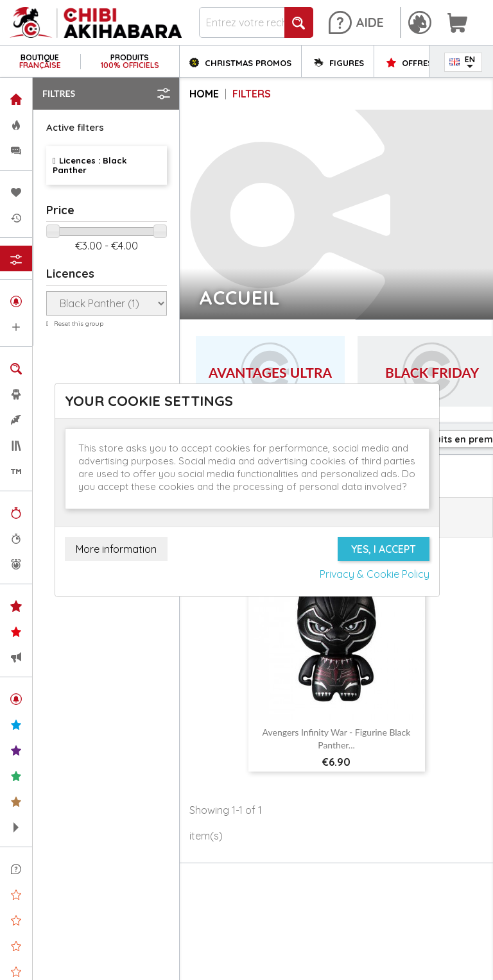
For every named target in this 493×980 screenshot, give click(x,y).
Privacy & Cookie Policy (375, 574)
